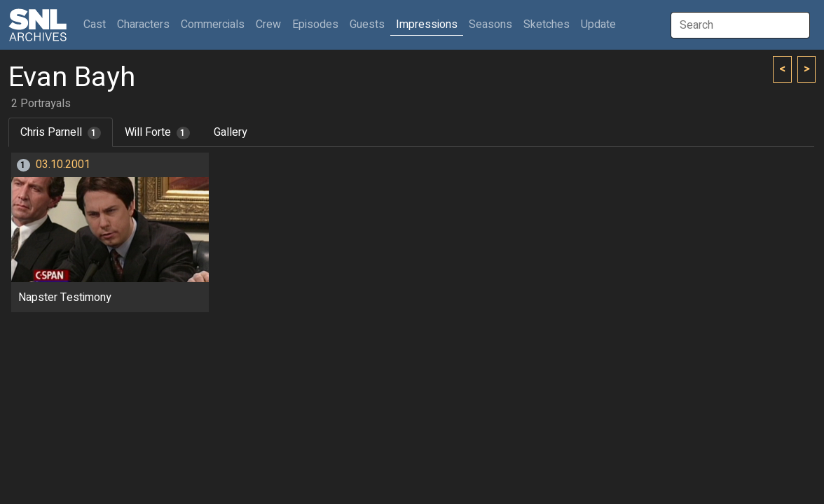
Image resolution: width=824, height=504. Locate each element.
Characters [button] (143, 24)
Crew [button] (268, 24)
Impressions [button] (427, 24)
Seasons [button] (490, 24)
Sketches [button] (547, 24)
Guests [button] (367, 24)
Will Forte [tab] (157, 132)
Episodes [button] (315, 24)
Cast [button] (97, 24)
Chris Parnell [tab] (61, 132)
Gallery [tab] (231, 132)
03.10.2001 (63, 164)
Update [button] (598, 24)
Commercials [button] (213, 24)
